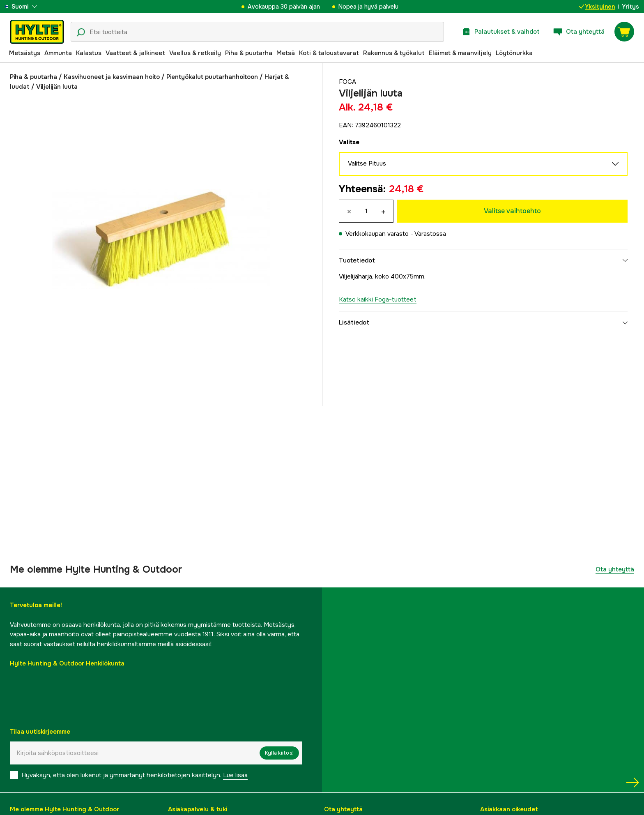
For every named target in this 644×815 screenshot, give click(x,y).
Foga (347, 82)
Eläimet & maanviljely (460, 53)
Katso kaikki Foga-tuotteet (378, 299)
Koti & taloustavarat (329, 53)
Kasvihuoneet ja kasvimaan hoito (112, 77)
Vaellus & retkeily (195, 53)
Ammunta (58, 53)
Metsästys (25, 53)
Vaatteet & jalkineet (135, 53)
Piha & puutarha (249, 53)
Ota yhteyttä (615, 569)
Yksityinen (597, 7)
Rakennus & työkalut (394, 53)
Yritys (630, 7)
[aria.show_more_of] (30, 7)
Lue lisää (235, 775)
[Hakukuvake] (81, 32)
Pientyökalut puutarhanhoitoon (212, 77)
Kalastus (89, 53)
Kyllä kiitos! (279, 753)
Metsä (286, 53)
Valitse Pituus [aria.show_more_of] (483, 164)
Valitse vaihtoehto (512, 211)
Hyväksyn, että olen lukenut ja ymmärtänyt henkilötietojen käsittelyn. (135, 775)
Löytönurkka (514, 53)
